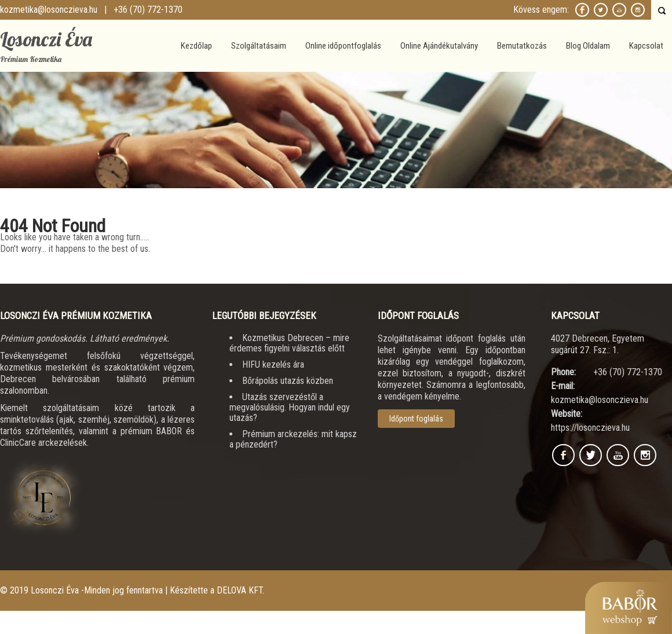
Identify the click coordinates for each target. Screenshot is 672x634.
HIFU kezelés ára (273, 364)
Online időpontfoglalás (343, 46)
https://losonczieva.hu (590, 428)
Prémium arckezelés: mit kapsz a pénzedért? (293, 439)
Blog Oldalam (588, 46)
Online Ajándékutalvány (439, 46)
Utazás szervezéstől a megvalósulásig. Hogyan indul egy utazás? (290, 407)
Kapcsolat (646, 46)
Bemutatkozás (522, 46)
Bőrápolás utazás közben (288, 381)
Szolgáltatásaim (259, 46)
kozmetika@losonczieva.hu (49, 10)
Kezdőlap (196, 46)
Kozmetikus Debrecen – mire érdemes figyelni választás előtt (289, 343)
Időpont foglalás (416, 419)
